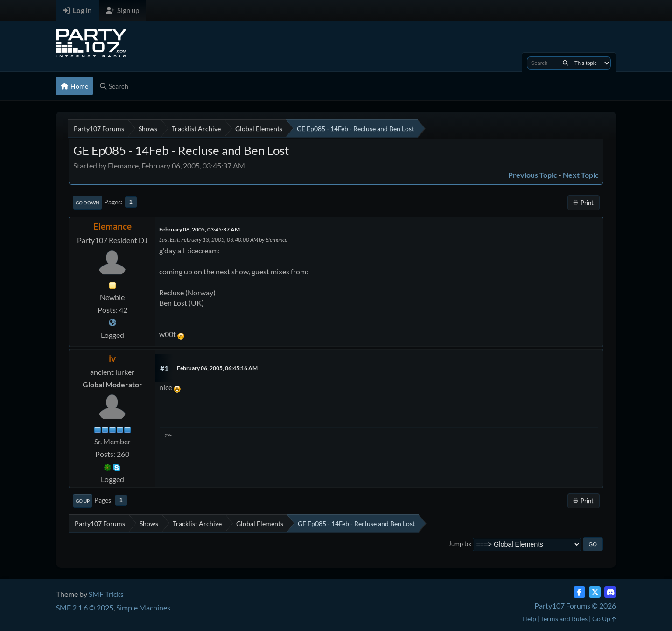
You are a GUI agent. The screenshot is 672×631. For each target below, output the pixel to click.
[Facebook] (579, 592)
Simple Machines (143, 607)
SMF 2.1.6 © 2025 (85, 607)
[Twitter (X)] (595, 592)
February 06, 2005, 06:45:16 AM (217, 368)
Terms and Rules (564, 619)
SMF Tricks (106, 594)
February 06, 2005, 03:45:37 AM (199, 229)
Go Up (83, 501)
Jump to (459, 544)
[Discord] (610, 592)
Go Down (87, 203)
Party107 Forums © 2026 (575, 606)
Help (529, 619)
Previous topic (533, 175)
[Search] (565, 63)
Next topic (581, 175)
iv (112, 358)
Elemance (112, 226)
